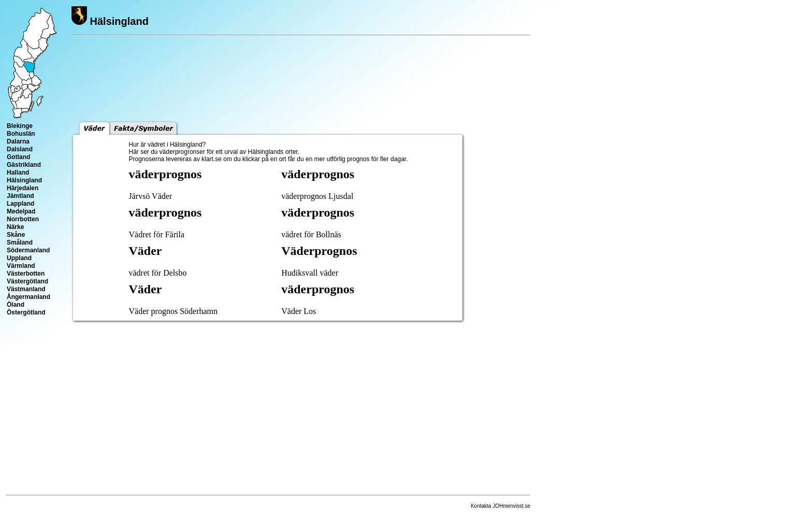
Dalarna (18, 141)
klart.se (212, 159)
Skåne (16, 235)
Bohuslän (21, 134)
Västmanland (26, 289)
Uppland (19, 258)
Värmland (21, 266)
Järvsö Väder (151, 196)
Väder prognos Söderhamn (173, 311)
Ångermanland (28, 297)
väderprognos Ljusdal (317, 196)
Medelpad (21, 211)
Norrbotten (23, 219)
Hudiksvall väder (310, 273)
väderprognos (165, 174)
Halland (18, 173)
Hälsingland (24, 180)
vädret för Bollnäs (311, 234)
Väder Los (299, 311)
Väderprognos (319, 251)
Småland (20, 242)
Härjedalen (23, 188)
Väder (146, 251)
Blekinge (20, 126)
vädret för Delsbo (158, 273)
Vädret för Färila (157, 234)
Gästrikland (24, 165)
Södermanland (28, 250)
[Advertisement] (499, 105)
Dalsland (20, 149)
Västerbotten (26, 274)
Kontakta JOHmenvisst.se (501, 506)
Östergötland (26, 312)
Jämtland (20, 196)
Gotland (18, 157)
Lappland (20, 204)
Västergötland (27, 281)
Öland (16, 305)
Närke (15, 227)
